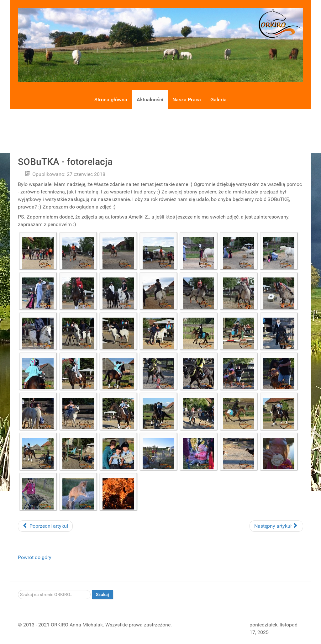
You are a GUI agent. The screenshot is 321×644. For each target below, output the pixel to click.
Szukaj (103, 594)
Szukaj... (18, 590)
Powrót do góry (35, 557)
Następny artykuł (276, 526)
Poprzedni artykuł (45, 526)
